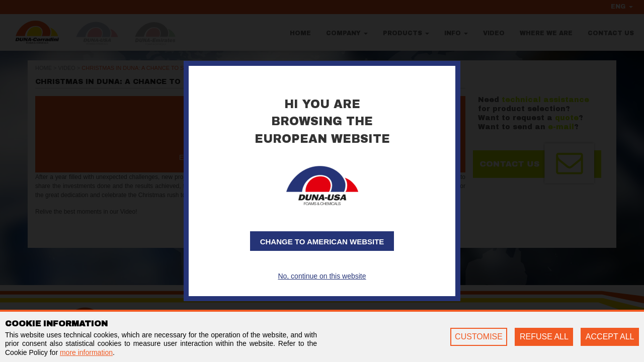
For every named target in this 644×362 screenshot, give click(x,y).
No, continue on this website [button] (322, 276)
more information (86, 352)
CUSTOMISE (479, 337)
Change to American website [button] (322, 242)
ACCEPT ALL (610, 337)
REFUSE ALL (544, 337)
